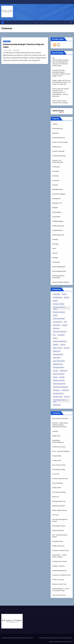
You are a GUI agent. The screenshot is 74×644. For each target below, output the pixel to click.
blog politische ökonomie (60, 418)
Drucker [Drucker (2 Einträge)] (55, 315)
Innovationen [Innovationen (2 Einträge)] (61, 335)
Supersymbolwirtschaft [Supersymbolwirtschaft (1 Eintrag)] (59, 384)
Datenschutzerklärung (48, 638)
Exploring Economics (59, 447)
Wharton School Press (59, 584)
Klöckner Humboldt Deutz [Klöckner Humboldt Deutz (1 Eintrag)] (60, 341)
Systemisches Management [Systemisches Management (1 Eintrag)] (60, 387)
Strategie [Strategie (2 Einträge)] (62, 377)
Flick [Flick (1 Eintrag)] (65, 322)
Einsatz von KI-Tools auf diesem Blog (63, 638)
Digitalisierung (57, 147)
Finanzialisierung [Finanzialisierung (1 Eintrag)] (58, 322)
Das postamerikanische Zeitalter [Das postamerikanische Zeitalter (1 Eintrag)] (59, 308)
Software (55, 239)
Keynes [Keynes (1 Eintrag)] (55, 338)
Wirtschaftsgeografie (59, 267)
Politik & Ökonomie (58, 546)
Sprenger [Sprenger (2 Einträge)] (56, 371)
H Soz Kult (56, 474)
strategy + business (59, 566)
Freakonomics (57, 460)
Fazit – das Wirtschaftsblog (61, 451)
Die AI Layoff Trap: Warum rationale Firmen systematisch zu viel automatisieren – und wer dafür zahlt (61, 92)
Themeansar (30, 638)
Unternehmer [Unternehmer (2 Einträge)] (65, 390)
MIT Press (56, 515)
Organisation (56, 217)
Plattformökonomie (58, 226)
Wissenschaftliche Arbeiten (61, 282)
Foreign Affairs (57, 456)
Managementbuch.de (59, 501)
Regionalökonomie (58, 235)
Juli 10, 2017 (8, 50)
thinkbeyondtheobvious (60, 571)
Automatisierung (58, 129)
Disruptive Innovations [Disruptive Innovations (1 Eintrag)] (59, 312)
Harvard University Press (60, 479)
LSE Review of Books (59, 492)
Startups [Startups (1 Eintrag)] (55, 377)
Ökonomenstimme (58, 530)
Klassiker (55, 185)
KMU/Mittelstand (58, 189)
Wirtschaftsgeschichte (59, 271)
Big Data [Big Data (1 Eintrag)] (67, 297)
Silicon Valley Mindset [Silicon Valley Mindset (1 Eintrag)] (59, 361)
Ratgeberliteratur (58, 230)
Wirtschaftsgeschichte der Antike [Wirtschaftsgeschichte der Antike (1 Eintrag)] (60, 401)
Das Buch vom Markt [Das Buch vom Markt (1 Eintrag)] (59, 304)
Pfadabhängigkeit (58, 221)
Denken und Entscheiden (60, 142)
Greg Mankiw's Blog (59, 470)
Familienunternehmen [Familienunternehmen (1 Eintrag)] (59, 319)
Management (7, 41)
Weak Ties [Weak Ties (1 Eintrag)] (67, 397)
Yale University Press (59, 595)
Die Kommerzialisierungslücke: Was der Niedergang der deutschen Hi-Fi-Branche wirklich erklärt (61, 62)
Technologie (56, 262)
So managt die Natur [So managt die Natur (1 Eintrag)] (59, 367)
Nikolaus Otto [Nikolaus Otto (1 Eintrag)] (57, 351)
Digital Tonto (56, 436)
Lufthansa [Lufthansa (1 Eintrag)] (56, 345)
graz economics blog (59, 465)
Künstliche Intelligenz (59, 194)
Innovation (56, 171)
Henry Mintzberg (58, 483)
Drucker (16, 50)
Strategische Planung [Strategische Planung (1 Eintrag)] (59, 381)
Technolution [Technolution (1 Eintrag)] (56, 390)
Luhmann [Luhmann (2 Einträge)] (63, 345)
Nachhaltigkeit (57, 212)
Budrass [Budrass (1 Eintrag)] (55, 301)
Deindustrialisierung (59, 138)
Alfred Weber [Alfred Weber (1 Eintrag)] (57, 294)
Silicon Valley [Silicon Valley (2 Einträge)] (57, 358)
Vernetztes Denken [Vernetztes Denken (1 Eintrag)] (58, 394)
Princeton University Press (61, 550)
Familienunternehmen (59, 156)
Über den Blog (69, 642)
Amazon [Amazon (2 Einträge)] (64, 294)
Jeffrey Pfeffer (57, 488)
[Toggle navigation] (37, 22)
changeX (55, 431)
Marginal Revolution (59, 506)
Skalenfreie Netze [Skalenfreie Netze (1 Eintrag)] (58, 364)
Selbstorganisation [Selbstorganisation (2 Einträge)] (58, 354)
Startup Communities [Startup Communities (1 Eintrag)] (59, 374)
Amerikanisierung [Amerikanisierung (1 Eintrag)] (58, 297)
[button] (71, 22)
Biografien (56, 133)
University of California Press (61, 575)
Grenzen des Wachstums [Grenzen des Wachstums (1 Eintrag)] (60, 332)
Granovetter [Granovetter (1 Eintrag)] (56, 328)
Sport (54, 249)
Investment (56, 180)
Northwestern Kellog (59, 526)
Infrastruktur (56, 167)
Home (41, 638)
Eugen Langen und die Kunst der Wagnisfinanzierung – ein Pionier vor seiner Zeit (62, 82)
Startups (55, 253)
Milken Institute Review (60, 510)
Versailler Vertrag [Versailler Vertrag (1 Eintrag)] (58, 397)
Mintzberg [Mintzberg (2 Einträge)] (67, 348)
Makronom (56, 497)
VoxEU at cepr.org (58, 580)
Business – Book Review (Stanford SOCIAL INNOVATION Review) (60, 425)
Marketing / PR (57, 203)
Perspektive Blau (58, 541)
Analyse (55, 124)
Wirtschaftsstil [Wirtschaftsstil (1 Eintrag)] (57, 405)
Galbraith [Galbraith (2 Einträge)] (65, 325)
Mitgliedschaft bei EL (60, 642)
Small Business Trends (60, 561)
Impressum (52, 642)
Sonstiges (56, 244)
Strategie (55, 258)
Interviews (56, 176)
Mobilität (55, 208)
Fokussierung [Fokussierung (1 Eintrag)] (57, 325)
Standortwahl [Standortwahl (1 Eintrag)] (63, 371)
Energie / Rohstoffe (58, 151)
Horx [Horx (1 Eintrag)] (54, 335)
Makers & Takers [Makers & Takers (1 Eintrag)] (57, 348)
